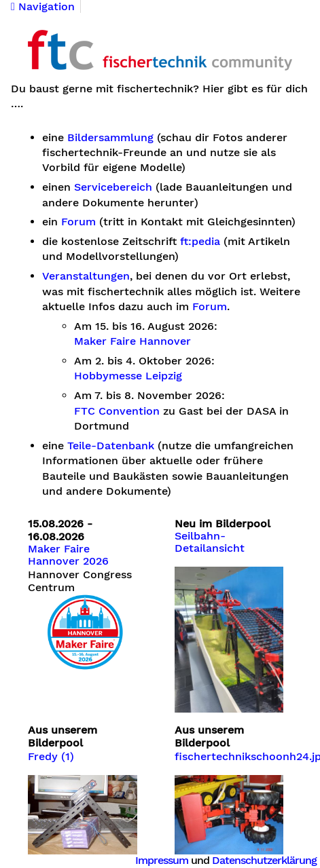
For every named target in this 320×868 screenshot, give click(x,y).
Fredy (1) (51, 757)
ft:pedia (200, 242)
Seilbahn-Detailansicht (210, 542)
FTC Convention (117, 411)
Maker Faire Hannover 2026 (68, 555)
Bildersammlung (110, 138)
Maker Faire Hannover (132, 341)
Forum (78, 222)
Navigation (43, 7)
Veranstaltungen (86, 276)
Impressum (162, 860)
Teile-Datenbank (111, 446)
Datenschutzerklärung (264, 860)
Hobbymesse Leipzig (128, 376)
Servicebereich (113, 187)
